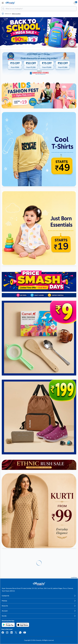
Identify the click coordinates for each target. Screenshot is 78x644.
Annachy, (39, 640)
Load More (74, 577)
